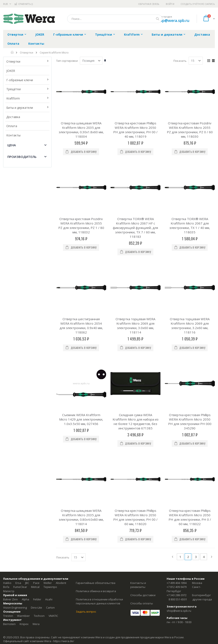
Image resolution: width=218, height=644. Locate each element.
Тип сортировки (67, 61)
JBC (27, 425)
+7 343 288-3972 (177, 437)
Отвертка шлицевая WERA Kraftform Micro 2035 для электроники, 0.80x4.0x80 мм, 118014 (81, 359)
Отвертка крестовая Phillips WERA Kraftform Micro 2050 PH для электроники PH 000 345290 (190, 303)
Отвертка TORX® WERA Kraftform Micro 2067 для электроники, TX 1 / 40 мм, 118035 (190, 186)
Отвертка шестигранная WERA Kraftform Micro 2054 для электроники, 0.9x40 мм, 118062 (81, 247)
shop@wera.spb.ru (172, 20)
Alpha (25, 441)
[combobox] (115, 19)
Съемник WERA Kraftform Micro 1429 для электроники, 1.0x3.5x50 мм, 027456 (81, 301)
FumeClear (20, 429)
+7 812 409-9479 (177, 429)
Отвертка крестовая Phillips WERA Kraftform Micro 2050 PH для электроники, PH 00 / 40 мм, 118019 (135, 130)
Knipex (24, 466)
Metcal (35, 429)
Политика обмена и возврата (96, 433)
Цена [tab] (12, 145)
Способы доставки (143, 437)
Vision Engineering (15, 450)
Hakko (7, 425)
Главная (12, 52)
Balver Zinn (10, 441)
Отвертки (27, 53)
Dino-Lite (36, 450)
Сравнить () (24, 4)
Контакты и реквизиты (138, 427)
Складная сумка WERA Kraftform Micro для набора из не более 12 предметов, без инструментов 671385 (136, 303)
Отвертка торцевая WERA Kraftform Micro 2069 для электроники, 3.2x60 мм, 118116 (190, 247)
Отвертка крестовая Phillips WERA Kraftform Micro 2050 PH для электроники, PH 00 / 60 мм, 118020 (135, 359)
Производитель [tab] (22, 157)
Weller (48, 425)
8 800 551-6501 (178, 441)
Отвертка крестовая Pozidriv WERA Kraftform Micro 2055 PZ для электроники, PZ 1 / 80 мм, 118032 (81, 186)
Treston (8, 458)
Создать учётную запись (198, 4)
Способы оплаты (142, 446)
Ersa (18, 425)
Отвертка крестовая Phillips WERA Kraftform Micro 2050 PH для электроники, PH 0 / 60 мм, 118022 (190, 359)
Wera (36, 466)
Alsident (61, 425)
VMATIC (53, 458)
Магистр (9, 433)
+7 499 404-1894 (177, 425)
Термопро (50, 429)
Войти (170, 4)
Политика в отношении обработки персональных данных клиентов (99, 444)
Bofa (6, 429)
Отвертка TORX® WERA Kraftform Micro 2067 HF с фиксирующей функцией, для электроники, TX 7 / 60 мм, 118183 (135, 188)
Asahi (49, 441)
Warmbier (23, 458)
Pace (36, 425)
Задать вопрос (86, 454)
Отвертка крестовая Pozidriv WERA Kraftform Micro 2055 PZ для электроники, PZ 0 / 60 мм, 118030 (190, 130)
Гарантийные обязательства (96, 425)
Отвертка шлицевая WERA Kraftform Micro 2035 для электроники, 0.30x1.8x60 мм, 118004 (81, 130)
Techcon (39, 458)
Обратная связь (149, 4)
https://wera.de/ (64, 483)
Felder (37, 441)
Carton (50, 450)
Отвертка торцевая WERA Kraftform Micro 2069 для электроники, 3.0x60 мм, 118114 (135, 247)
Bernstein (9, 466)
